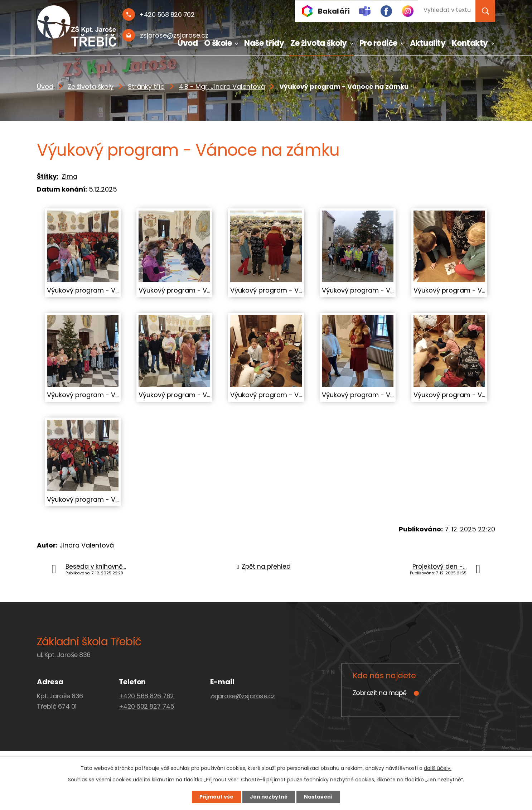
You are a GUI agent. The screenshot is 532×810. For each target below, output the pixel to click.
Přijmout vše (216, 797)
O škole (218, 43)
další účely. (438, 768)
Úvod (188, 43)
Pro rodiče (378, 43)
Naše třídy (264, 43)
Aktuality (428, 43)
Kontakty (470, 43)
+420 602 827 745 (147, 706)
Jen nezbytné (269, 797)
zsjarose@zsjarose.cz (243, 696)
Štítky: (48, 176)
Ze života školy (319, 43)
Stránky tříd (146, 86)
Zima (69, 176)
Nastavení (318, 797)
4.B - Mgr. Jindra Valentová (222, 86)
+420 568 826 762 (146, 696)
